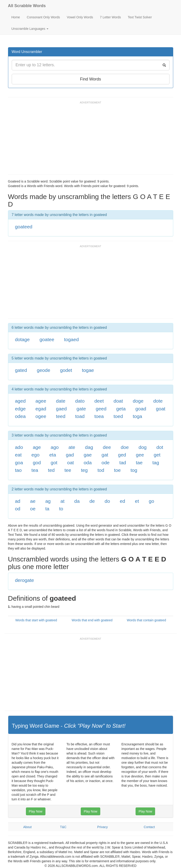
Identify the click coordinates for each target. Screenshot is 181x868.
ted (51, 470)
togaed (71, 339)
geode (43, 370)
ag (48, 501)
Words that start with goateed (36, 620)
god (37, 463)
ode (106, 463)
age (37, 447)
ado (19, 447)
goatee (47, 339)
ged (122, 455)
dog (143, 447)
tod (101, 470)
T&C (63, 827)
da (77, 501)
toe (117, 470)
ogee (41, 416)
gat (105, 455)
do (107, 501)
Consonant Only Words (43, 17)
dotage (22, 339)
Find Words (91, 79)
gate (81, 409)
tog (134, 470)
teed (61, 416)
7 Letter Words (110, 17)
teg (84, 470)
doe (125, 447)
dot (160, 447)
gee (140, 455)
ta (47, 509)
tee (68, 470)
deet (99, 401)
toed (118, 416)
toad (80, 416)
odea (20, 416)
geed (101, 409)
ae (33, 501)
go (152, 501)
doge (138, 401)
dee (107, 447)
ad (18, 501)
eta (53, 455)
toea (99, 416)
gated (21, 370)
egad (41, 409)
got (54, 463)
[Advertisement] (92, 140)
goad (141, 409)
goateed (24, 227)
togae (88, 370)
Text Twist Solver (140, 17)
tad (123, 463)
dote (158, 401)
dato (80, 401)
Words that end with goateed (92, 620)
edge (20, 409)
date (61, 401)
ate (72, 447)
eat (18, 455)
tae (139, 463)
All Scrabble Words (27, 6)
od (18, 509)
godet (66, 370)
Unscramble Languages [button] (30, 29)
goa (19, 463)
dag (89, 447)
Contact (149, 827)
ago (55, 447)
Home (16, 17)
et (137, 501)
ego (35, 455)
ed (122, 501)
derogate (24, 580)
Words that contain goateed (146, 620)
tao (18, 470)
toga (138, 416)
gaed (61, 409)
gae (88, 455)
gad (70, 455)
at (63, 501)
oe (33, 509)
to (61, 509)
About (27, 827)
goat (161, 409)
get (157, 455)
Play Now (36, 811)
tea (35, 470)
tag (156, 463)
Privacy (103, 827)
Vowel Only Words (80, 17)
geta (121, 409)
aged (20, 401)
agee (41, 401)
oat (71, 463)
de (92, 501)
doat (118, 401)
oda (88, 463)
